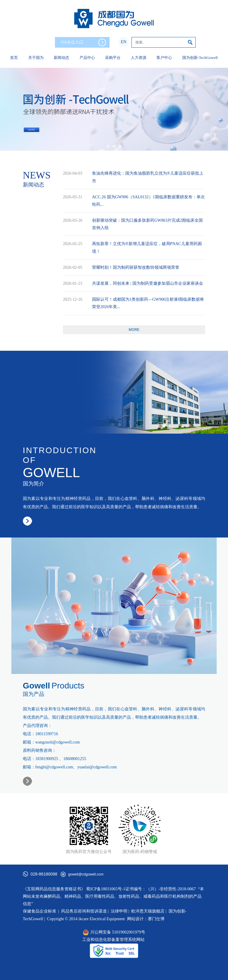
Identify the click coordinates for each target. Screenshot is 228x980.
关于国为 (36, 58)
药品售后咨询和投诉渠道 (85, 911)
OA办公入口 (83, 42)
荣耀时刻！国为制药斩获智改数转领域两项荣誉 (136, 267)
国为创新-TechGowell (200, 58)
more (134, 330)
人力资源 (139, 58)
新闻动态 (61, 58)
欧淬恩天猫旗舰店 (148, 911)
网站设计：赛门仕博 (146, 919)
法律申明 (119, 911)
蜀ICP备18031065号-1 (106, 889)
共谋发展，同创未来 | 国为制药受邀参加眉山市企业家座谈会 (148, 283)
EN (124, 42)
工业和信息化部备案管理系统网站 (113, 940)
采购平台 (113, 58)
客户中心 (164, 58)
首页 (14, 58)
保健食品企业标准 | (41, 911)
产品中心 (87, 58)
